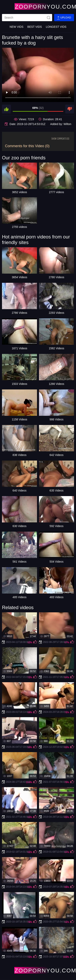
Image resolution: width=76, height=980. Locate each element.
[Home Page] (38, 6)
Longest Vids (56, 27)
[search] (27, 18)
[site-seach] (49, 18)
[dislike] (70, 109)
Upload (64, 18)
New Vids (16, 27)
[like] (6, 109)
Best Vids (35, 27)
